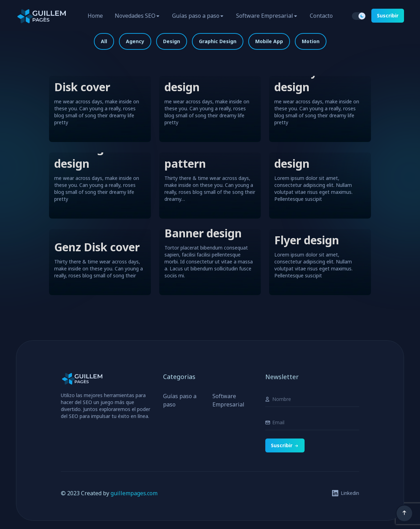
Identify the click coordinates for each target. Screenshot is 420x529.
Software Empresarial (265, 16)
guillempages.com (134, 493)
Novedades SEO (135, 16)
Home (95, 16)
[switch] (359, 16)
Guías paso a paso (196, 16)
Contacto (321, 16)
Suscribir (388, 15)
